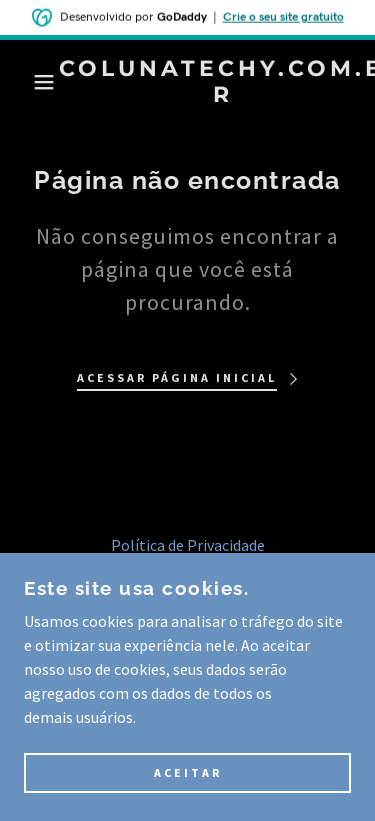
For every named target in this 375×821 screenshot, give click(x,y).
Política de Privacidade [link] (188, 545)
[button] (29, 82)
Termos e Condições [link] (188, 573)
